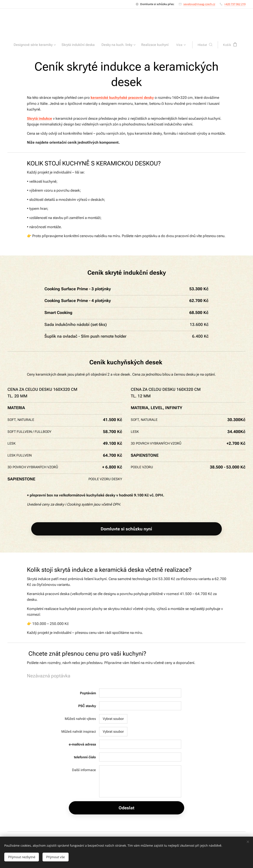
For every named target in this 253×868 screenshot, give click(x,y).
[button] (201, 45)
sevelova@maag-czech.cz (199, 4)
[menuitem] (38, 45)
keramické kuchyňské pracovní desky (122, 98)
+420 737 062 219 (235, 4)
